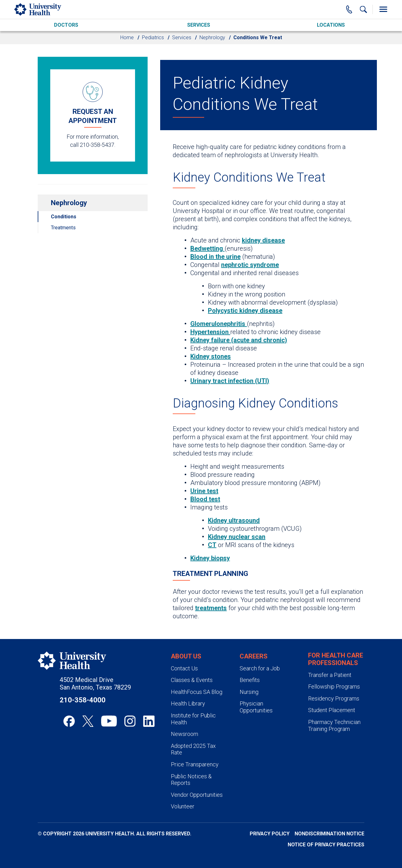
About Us (186, 656)
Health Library (188, 703)
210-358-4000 (83, 700)
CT (212, 545)
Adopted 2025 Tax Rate (193, 749)
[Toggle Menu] (383, 9)
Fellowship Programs (334, 687)
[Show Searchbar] (363, 9)
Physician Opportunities (256, 707)
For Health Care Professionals (336, 659)
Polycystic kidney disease (245, 311)
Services (199, 25)
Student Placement (332, 710)
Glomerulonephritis (219, 324)
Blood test (205, 499)
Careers (254, 656)
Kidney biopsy (210, 558)
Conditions (64, 217)
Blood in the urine (215, 257)
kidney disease (263, 240)
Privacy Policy (270, 834)
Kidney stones (211, 356)
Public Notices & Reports (191, 780)
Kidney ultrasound (234, 520)
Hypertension (210, 332)
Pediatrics (153, 37)
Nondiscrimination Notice (329, 834)
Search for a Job (260, 668)
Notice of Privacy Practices (326, 845)
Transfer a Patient (330, 675)
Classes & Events (192, 680)
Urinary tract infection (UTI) (230, 381)
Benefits (250, 680)
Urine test (204, 491)
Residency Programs (334, 698)
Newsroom (185, 734)
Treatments (63, 228)
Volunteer (183, 806)
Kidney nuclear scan (237, 537)
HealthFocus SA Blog (197, 692)
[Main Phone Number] (349, 9)
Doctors (66, 25)
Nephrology (212, 37)
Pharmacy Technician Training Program (334, 725)
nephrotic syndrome (250, 265)
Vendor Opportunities (197, 795)
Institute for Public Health (193, 719)
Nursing (249, 692)
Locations (331, 25)
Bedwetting (207, 248)
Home (127, 37)
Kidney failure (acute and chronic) (239, 340)
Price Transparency (195, 764)
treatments (211, 608)
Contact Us (184, 668)
